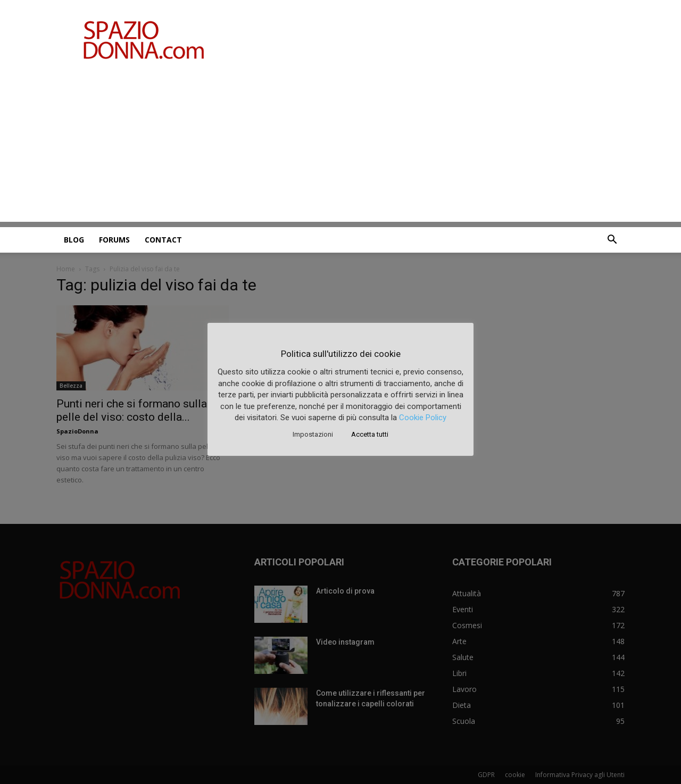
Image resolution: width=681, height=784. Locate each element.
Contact (163, 240)
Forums (114, 240)
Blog (74, 240)
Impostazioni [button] (313, 434)
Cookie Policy (423, 418)
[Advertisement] (340, 147)
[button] (612, 241)
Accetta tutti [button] (370, 434)
